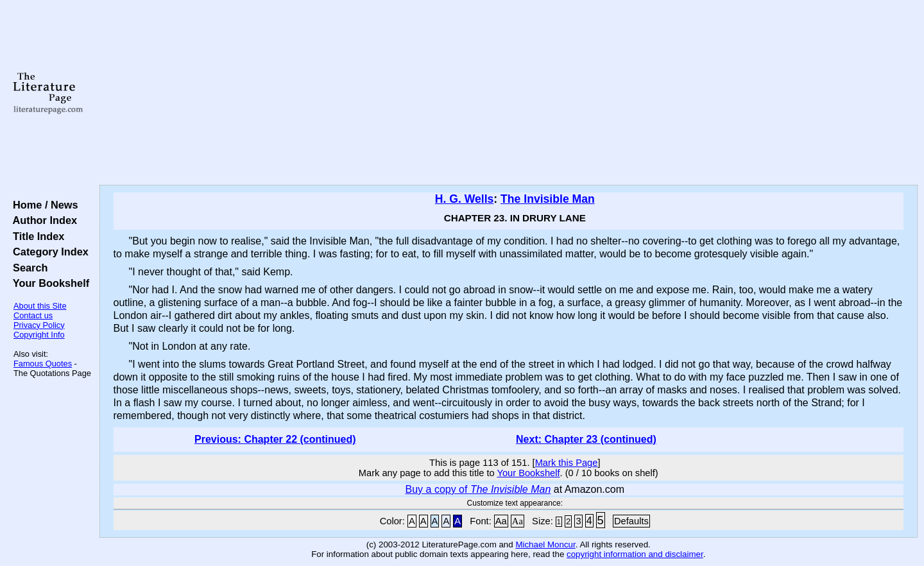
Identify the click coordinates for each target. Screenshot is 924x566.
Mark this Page (567, 463)
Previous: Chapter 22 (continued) (275, 439)
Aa (501, 521)
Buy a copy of (478, 489)
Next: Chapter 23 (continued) (586, 439)
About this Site (40, 306)
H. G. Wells (465, 199)
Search (27, 268)
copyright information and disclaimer (635, 554)
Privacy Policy (39, 325)
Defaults (631, 521)
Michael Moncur (545, 545)
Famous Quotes (43, 364)
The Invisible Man (548, 199)
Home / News (43, 205)
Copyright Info (39, 335)
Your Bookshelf (48, 283)
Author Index (42, 220)
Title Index (36, 236)
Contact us (33, 315)
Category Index (48, 252)
